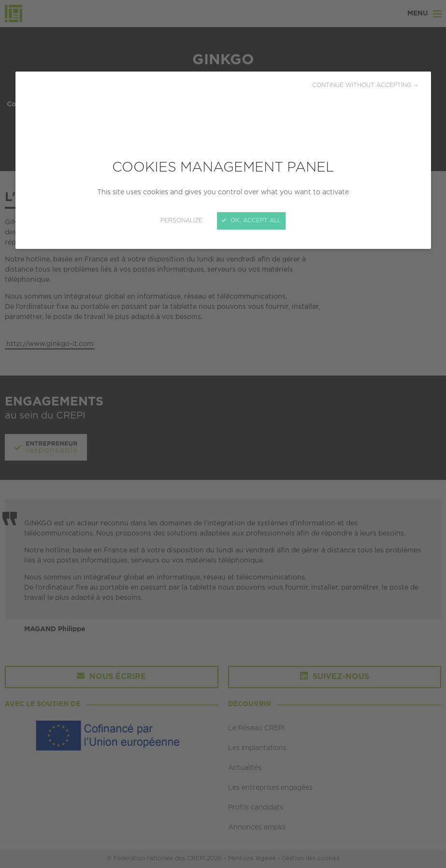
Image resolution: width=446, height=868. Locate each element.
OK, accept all (251, 221)
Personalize (181, 221)
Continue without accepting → (366, 85)
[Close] (223, 434)
